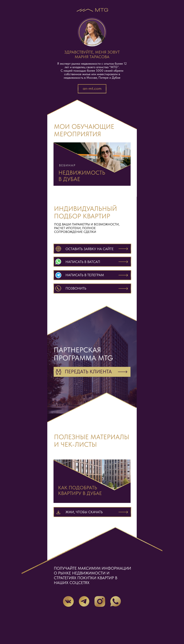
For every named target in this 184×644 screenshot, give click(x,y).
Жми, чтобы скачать (84, 512)
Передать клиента (88, 372)
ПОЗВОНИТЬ (76, 288)
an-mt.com (92, 88)
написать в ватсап (83, 262)
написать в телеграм (85, 275)
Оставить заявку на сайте (90, 249)
